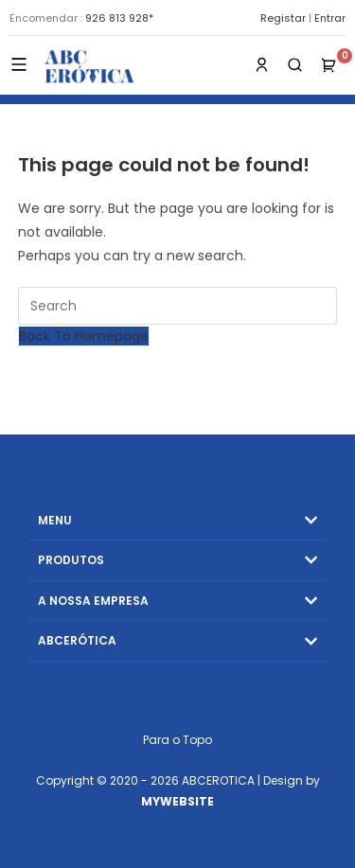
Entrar (330, 18)
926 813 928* (119, 18)
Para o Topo (177, 740)
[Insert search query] (178, 306)
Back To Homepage (84, 336)
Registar (283, 18)
